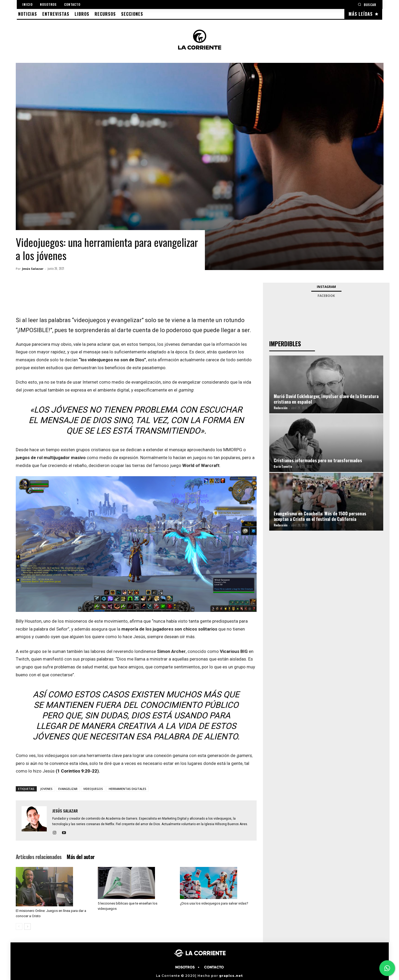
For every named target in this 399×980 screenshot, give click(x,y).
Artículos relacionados (39, 857)
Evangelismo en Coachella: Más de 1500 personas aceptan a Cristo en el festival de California (320, 516)
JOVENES (46, 789)
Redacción (281, 408)
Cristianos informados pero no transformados (318, 460)
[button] (367, 4)
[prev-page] (19, 926)
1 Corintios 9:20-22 (77, 771)
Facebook (326, 296)
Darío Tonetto (283, 466)
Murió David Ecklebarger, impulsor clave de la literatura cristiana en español (326, 399)
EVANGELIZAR (68, 789)
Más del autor (81, 857)
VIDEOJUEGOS (93, 789)
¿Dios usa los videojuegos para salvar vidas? (214, 903)
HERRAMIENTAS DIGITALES (128, 789)
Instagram (326, 287)
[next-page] (27, 926)
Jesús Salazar (33, 269)
